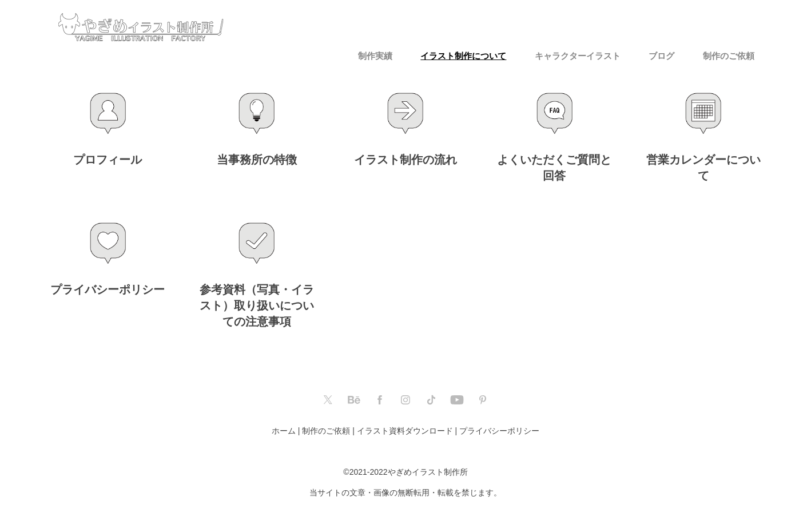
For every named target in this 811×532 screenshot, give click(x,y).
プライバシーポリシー (499, 431)
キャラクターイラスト (578, 56)
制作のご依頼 (729, 56)
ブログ (661, 56)
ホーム (284, 431)
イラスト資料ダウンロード (405, 431)
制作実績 (375, 56)
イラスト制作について (463, 56)
